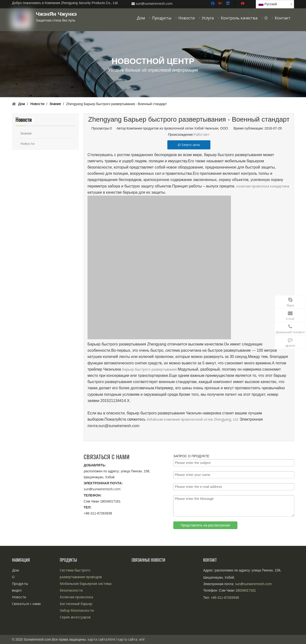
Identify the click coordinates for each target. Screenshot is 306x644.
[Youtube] (243, 3)
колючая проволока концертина (263, 186)
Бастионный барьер (76, 604)
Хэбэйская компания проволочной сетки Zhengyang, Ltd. (193, 419)
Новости (27, 144)
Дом (15, 570)
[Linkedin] (228, 3)
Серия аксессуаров (75, 617)
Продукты (20, 584)
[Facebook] (213, 3)
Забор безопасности (77, 610)
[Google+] (221, 3)
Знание (26, 133)
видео (17, 590)
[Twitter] (236, 3)
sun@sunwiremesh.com (102, 489)
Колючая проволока (76, 597)
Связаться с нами (26, 604)
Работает (202, 134)
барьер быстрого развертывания (149, 369)
